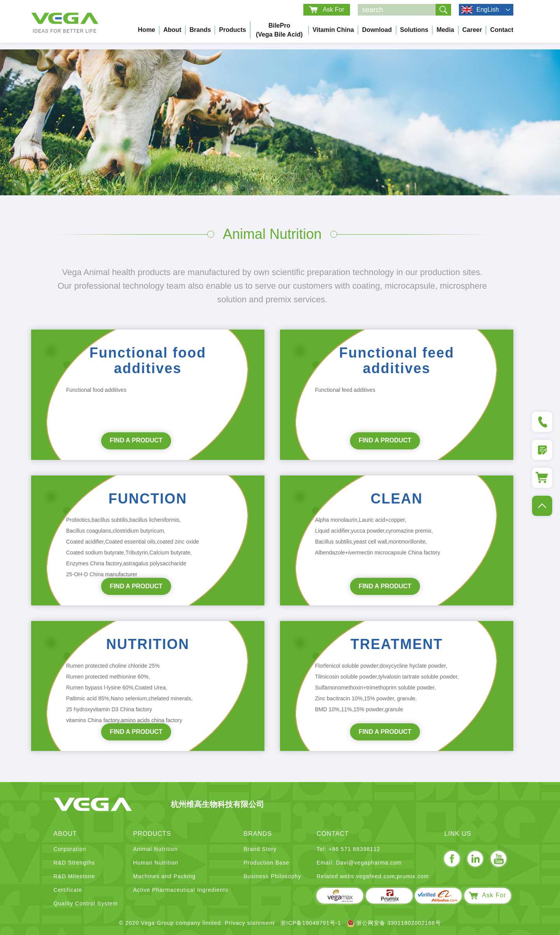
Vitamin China (333, 30)
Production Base (266, 863)
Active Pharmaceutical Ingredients (181, 890)
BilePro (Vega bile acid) (279, 30)
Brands (200, 30)
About (172, 30)
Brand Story (260, 849)
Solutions (414, 30)
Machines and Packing (164, 876)
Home (147, 30)
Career (472, 30)
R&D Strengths (74, 863)
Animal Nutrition (155, 849)
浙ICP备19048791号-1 (311, 923)
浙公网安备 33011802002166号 (394, 923)
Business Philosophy (272, 876)
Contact (502, 30)
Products (232, 30)
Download (377, 30)
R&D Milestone (74, 876)
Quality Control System (86, 903)
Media (445, 30)
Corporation (70, 849)
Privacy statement (250, 923)
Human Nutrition (156, 863)
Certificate (68, 890)
